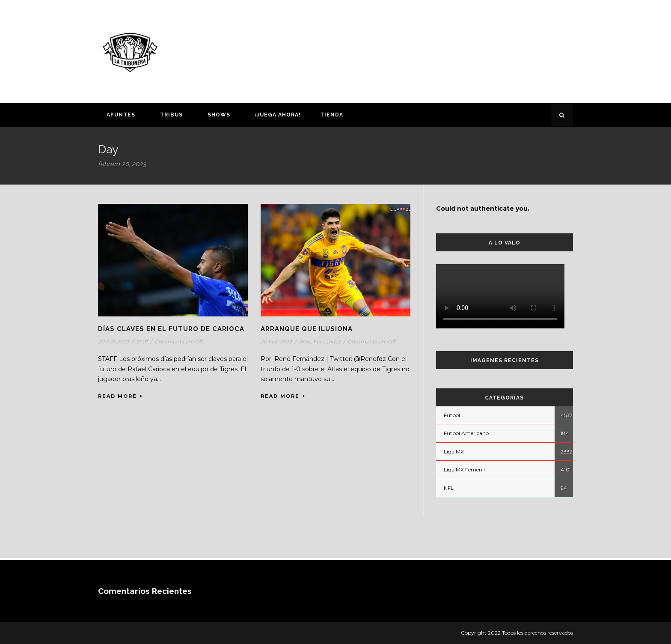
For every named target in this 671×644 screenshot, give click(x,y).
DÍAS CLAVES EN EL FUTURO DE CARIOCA (171, 329)
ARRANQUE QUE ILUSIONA (307, 329)
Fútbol (452, 415)
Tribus (171, 115)
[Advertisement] (419, 50)
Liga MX (454, 452)
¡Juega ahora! (278, 115)
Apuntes (121, 115)
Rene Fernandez (320, 341)
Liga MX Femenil (464, 470)
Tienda (332, 115)
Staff (142, 341)
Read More (120, 396)
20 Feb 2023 (114, 341)
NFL (449, 488)
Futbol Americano (466, 433)
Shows (219, 115)
